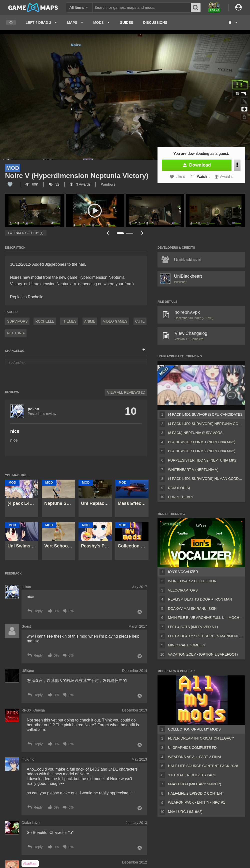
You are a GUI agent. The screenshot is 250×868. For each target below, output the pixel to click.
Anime (90, 321)
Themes (69, 321)
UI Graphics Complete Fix (193, 748)
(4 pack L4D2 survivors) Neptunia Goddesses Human (205, 424)
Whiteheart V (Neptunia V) (193, 470)
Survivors (17, 321)
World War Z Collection (192, 581)
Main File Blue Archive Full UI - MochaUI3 (205, 618)
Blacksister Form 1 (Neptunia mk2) (202, 442)
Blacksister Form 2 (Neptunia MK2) (202, 451)
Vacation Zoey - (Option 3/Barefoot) (203, 654)
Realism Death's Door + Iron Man (200, 599)
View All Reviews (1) (126, 392)
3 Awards (80, 184)
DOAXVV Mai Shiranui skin (192, 609)
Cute (140, 321)
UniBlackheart (188, 276)
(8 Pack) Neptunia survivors (195, 433)
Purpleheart (181, 497)
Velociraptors (183, 590)
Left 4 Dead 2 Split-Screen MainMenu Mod (205, 636)
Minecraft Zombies (186, 645)
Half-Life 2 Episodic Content (196, 793)
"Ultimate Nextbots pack (192, 775)
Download (197, 165)
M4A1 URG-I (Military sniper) (194, 784)
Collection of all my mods (194, 729)
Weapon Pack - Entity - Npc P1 (196, 802)
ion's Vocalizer (183, 572)
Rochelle (45, 321)
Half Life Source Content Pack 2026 (203, 766)
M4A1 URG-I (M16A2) (185, 812)
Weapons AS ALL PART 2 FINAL (195, 757)
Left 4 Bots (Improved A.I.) (193, 627)
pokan (33, 409)
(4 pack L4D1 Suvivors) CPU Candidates (205, 414)
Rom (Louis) (179, 488)
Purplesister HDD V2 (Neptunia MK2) (203, 460)
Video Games (115, 321)
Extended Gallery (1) (26, 233)
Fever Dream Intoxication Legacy (201, 738)
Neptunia (16, 333)
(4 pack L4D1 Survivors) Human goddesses (205, 479)
